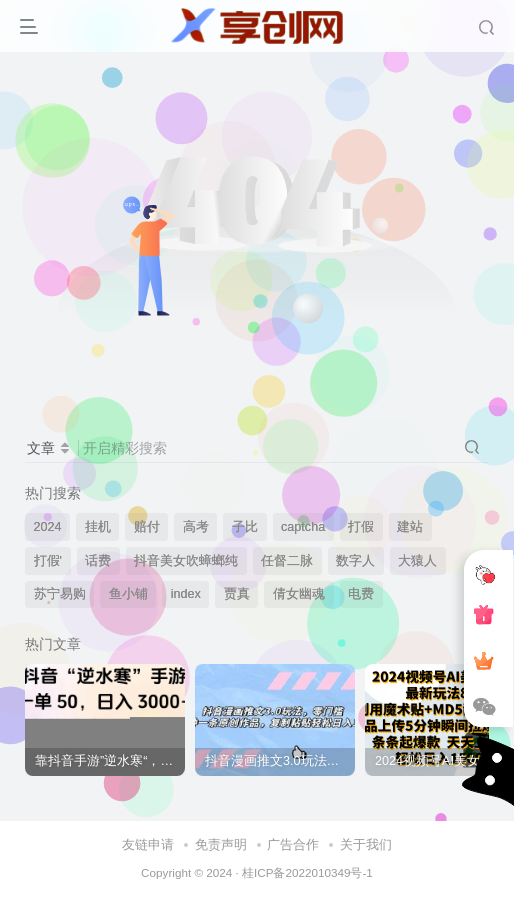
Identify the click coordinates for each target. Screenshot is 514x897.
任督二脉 (287, 561)
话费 (98, 561)
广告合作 (293, 844)
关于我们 (366, 844)
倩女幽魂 (299, 594)
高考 (196, 527)
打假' (48, 561)
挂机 (98, 527)
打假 (361, 527)
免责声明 (221, 844)
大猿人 (417, 561)
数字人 (355, 561)
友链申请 (148, 844)
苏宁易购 (60, 594)
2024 (48, 527)
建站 (410, 527)
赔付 (147, 527)
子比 (245, 527)
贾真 (237, 594)
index (186, 594)
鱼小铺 (128, 594)
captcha (303, 527)
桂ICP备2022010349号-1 (307, 872)
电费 (361, 594)
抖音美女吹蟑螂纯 (186, 561)
